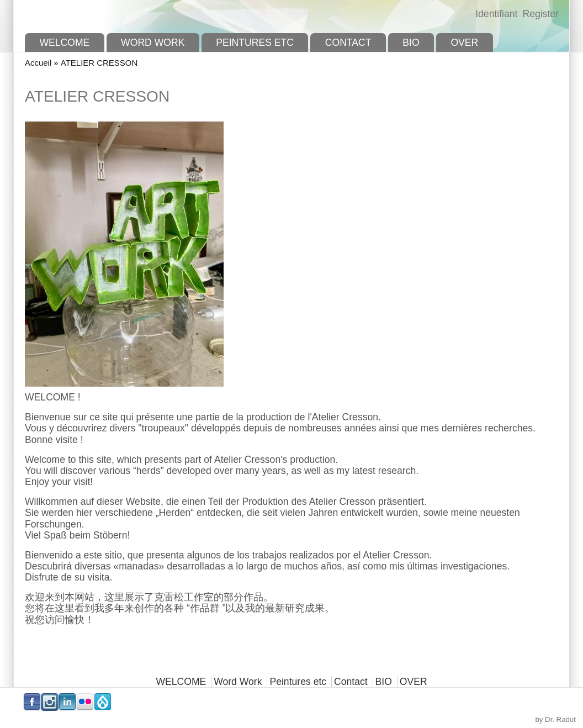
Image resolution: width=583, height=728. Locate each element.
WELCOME (64, 43)
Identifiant (496, 14)
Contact (348, 43)
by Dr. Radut (556, 719)
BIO (411, 43)
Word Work (153, 43)
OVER (464, 43)
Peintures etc (255, 43)
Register (540, 14)
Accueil (38, 63)
